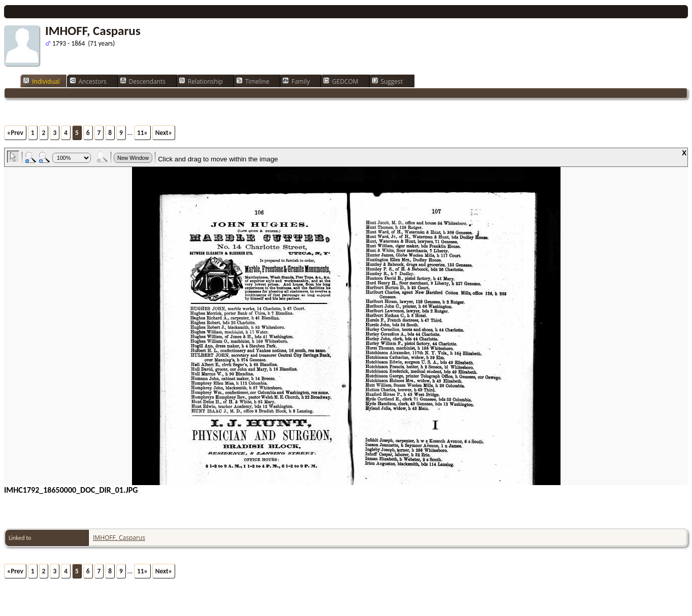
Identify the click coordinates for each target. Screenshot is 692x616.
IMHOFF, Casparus (119, 538)
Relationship (201, 81)
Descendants (143, 81)
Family (296, 81)
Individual (41, 81)
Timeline (253, 81)
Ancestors (88, 81)
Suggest (387, 81)
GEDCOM (341, 81)
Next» (164, 133)
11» (142, 133)
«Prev (15, 133)
